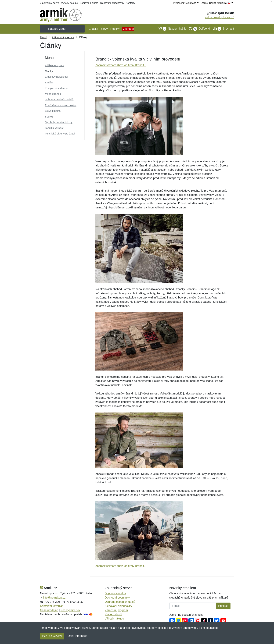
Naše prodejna (49, 610)
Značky (93, 29)
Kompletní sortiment (57, 88)
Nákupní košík (170, 29)
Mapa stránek (53, 94)
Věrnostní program (116, 610)
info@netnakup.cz (54, 598)
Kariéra (49, 82)
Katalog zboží (63, 29)
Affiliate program (54, 65)
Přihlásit (223, 606)
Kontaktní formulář (51, 606)
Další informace (77, 636)
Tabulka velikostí (55, 128)
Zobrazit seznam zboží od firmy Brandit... (121, 65)
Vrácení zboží (113, 614)
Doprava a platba (89, 3)
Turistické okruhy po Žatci (60, 134)
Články (49, 71)
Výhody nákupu (69, 3)
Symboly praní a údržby (59, 122)
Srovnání (222, 29)
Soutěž (49, 117)
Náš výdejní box (70, 610)
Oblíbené (198, 29)
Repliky (115, 29)
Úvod (43, 37)
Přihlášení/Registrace (186, 3)
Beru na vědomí (52, 636)
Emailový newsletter (57, 77)
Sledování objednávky (112, 3)
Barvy (104, 29)
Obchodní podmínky (117, 598)
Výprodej (128, 29)
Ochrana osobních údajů (59, 99)
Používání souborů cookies (61, 105)
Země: (217, 3)
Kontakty (131, 3)
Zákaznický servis (50, 3)
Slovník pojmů (53, 111)
